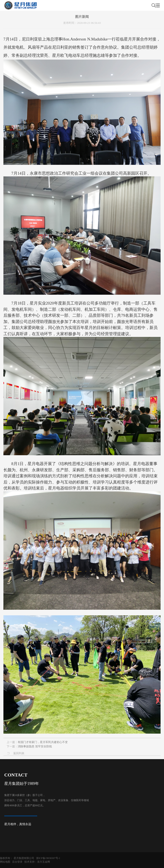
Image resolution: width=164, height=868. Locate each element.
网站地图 (5, 862)
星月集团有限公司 (24, 858)
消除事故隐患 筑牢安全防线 (35, 746)
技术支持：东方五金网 (37, 862)
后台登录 (17, 862)
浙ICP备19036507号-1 (48, 858)
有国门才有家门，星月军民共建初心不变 (43, 742)
